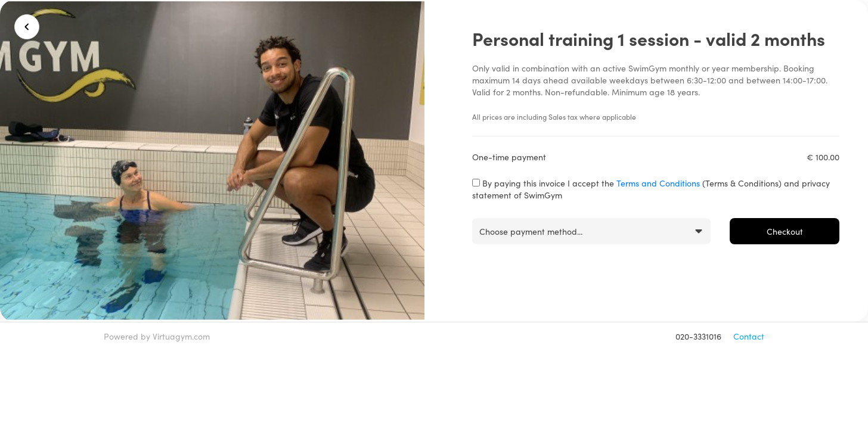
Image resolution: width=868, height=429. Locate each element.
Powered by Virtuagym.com (157, 336)
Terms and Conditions (658, 183)
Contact (749, 336)
